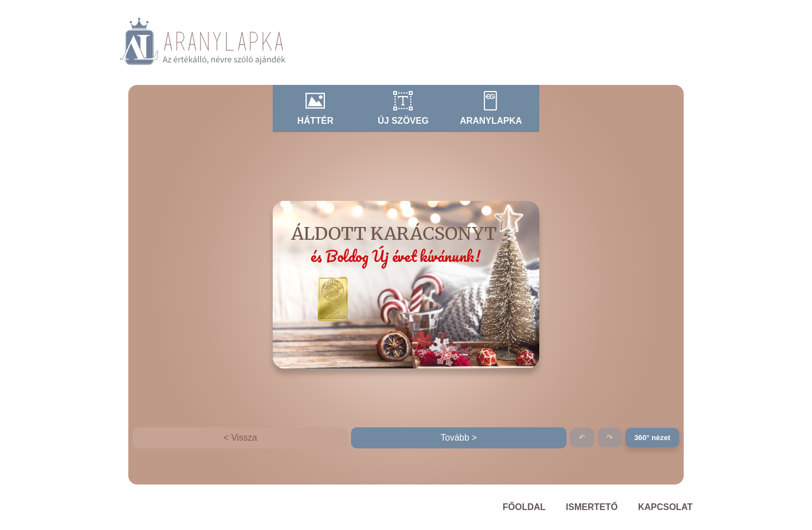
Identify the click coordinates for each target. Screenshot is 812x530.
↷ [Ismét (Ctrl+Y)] (610, 438)
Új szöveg (403, 121)
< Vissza (240, 438)
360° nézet (652, 438)
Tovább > (458, 438)
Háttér (315, 121)
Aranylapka (491, 121)
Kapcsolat (665, 507)
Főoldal (524, 507)
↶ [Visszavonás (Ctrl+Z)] (582, 438)
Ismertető (592, 507)
